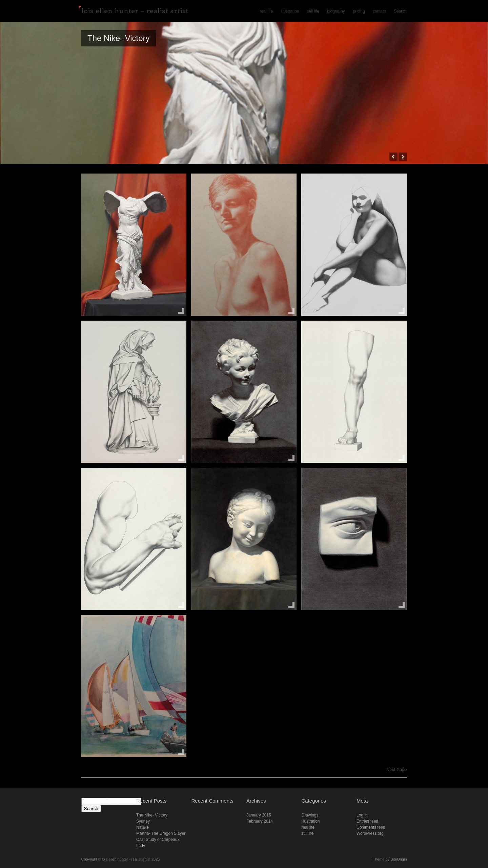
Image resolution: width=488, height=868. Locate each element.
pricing (359, 11)
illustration (290, 11)
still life (313, 11)
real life (266, 11)
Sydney (143, 821)
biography (336, 11)
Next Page (397, 770)
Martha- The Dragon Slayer (161, 833)
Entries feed (367, 821)
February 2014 (260, 821)
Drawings (310, 815)
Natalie (143, 827)
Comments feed (371, 827)
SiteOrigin (399, 859)
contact (379, 11)
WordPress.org (370, 833)
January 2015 (259, 815)
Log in (362, 815)
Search (400, 11)
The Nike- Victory (119, 38)
